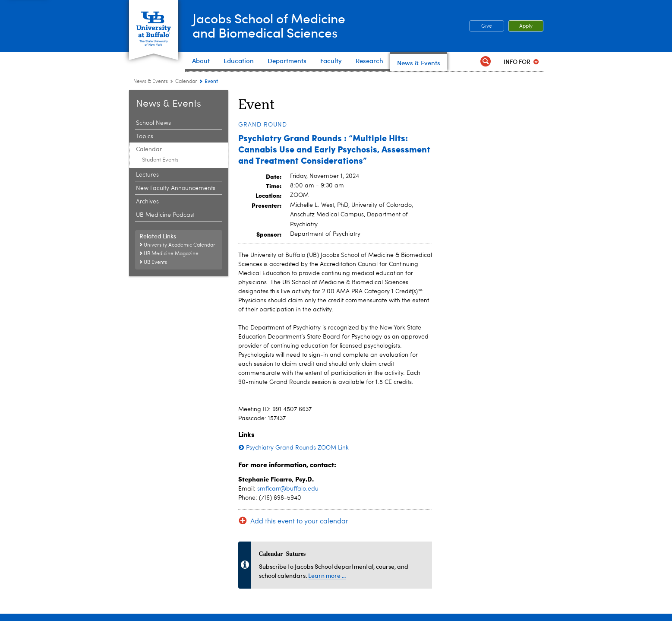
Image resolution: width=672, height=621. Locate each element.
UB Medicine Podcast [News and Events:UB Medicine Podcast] (165, 215)
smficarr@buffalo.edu (288, 489)
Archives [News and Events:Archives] (147, 202)
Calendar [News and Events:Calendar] (186, 82)
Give (487, 26)
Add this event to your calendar (299, 522)
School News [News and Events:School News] (153, 123)
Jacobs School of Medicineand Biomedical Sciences (269, 25)
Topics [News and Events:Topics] (145, 136)
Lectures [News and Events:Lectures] (147, 175)
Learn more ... (327, 575)
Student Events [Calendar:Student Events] (160, 160)
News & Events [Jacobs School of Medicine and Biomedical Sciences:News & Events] (151, 82)
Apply (526, 26)
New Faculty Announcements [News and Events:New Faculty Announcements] (176, 188)
